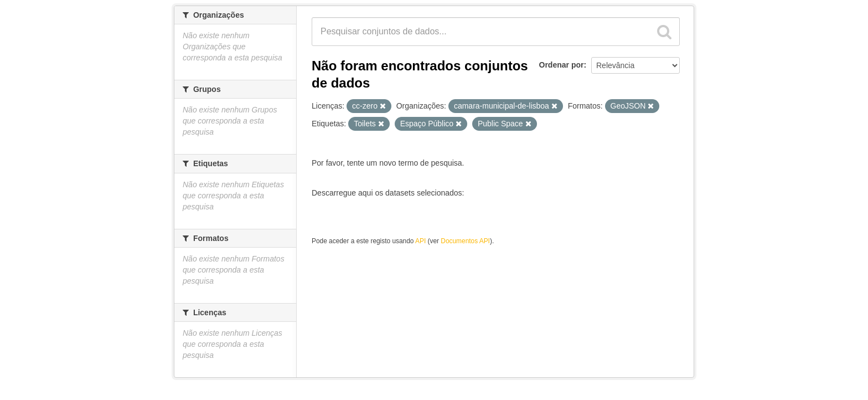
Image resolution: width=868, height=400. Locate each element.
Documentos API (465, 241)
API (420, 241)
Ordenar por (562, 65)
